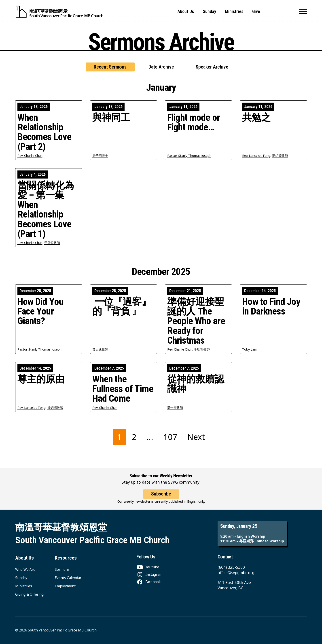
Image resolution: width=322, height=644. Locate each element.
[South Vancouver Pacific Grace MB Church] (59, 12)
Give (256, 12)
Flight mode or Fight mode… (194, 122)
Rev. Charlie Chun (30, 156)
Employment (65, 586)
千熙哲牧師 (52, 243)
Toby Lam (250, 349)
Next (196, 437)
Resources (66, 558)
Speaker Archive (212, 67)
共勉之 (256, 117)
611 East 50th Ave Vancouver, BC (234, 585)
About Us (186, 12)
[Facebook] (149, 582)
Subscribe (161, 497)
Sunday (210, 12)
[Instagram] (149, 574)
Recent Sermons (110, 67)
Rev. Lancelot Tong (256, 156)
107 (170, 437)
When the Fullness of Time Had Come (123, 389)
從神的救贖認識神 (196, 384)
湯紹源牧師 (280, 156)
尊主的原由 (41, 379)
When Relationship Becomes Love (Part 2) (44, 132)
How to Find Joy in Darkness (271, 306)
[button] (303, 12)
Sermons (62, 569)
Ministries (234, 12)
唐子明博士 (100, 156)
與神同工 (111, 117)
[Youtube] (148, 567)
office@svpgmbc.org (236, 573)
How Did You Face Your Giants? (40, 311)
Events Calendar (68, 578)
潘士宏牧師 (175, 408)
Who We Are (25, 569)
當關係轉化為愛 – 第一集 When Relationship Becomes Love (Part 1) (46, 210)
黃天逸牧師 (100, 349)
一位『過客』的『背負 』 (122, 306)
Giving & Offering (29, 594)
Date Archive (161, 67)
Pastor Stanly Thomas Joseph (189, 156)
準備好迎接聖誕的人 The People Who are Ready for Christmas (196, 321)
